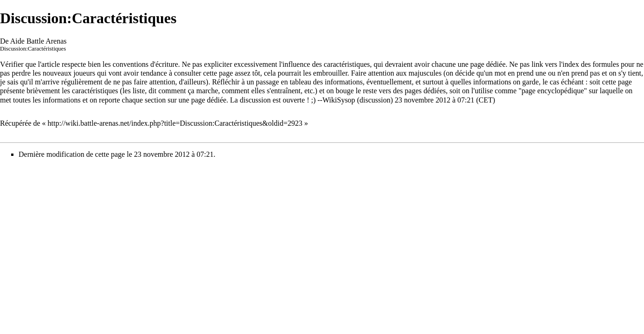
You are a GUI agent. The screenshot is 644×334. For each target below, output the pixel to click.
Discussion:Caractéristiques (33, 49)
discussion (375, 100)
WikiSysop (339, 100)
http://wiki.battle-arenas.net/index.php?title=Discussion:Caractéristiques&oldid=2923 (175, 123)
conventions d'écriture (145, 64)
